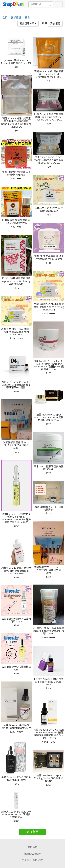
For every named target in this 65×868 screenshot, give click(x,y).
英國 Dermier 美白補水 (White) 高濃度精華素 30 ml (16, 726)
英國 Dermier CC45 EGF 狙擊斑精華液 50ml (16, 778)
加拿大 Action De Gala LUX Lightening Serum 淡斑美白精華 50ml (16, 814)
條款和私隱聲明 (32, 854)
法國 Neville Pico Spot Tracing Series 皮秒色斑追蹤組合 (49, 778)
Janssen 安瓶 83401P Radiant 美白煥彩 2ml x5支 (16, 62)
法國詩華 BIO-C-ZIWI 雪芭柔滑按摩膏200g (49, 209)
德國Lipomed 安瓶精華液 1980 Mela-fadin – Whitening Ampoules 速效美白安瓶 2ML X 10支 (16, 518)
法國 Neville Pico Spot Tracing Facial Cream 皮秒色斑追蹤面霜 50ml (49, 417)
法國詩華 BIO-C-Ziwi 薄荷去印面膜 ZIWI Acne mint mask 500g (16, 332)
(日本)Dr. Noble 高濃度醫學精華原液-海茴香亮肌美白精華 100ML (49, 631)
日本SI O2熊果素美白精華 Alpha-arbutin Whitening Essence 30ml (16, 281)
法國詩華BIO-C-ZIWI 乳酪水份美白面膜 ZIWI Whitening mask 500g (49, 307)
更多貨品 (33, 832)
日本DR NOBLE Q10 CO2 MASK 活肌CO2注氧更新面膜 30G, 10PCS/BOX (49, 160)
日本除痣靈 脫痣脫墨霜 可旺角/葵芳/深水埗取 (16, 221)
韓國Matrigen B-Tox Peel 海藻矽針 (49, 508)
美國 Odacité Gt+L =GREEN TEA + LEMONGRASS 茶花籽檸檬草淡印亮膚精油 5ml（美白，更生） (49, 734)
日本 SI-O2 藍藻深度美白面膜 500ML (49, 468)
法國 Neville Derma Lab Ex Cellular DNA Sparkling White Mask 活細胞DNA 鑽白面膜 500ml (49, 365)
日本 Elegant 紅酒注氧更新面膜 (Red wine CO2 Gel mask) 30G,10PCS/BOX (49, 117)
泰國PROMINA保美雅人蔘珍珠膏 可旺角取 (16, 173)
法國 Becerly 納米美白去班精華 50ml (16, 620)
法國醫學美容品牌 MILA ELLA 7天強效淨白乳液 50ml (16, 445)
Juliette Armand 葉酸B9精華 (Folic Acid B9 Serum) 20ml (49, 682)
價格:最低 (55, 23)
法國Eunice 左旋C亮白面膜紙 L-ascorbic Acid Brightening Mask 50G (49, 74)
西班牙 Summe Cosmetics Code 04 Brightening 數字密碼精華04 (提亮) (16, 385)
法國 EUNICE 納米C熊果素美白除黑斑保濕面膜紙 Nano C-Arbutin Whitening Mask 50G (16, 122)
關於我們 (33, 847)
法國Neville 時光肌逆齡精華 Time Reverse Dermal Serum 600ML (16, 571)
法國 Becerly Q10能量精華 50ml (16, 668)
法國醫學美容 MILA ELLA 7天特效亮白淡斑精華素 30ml (49, 570)
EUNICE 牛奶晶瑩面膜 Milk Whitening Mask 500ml (49, 257)
